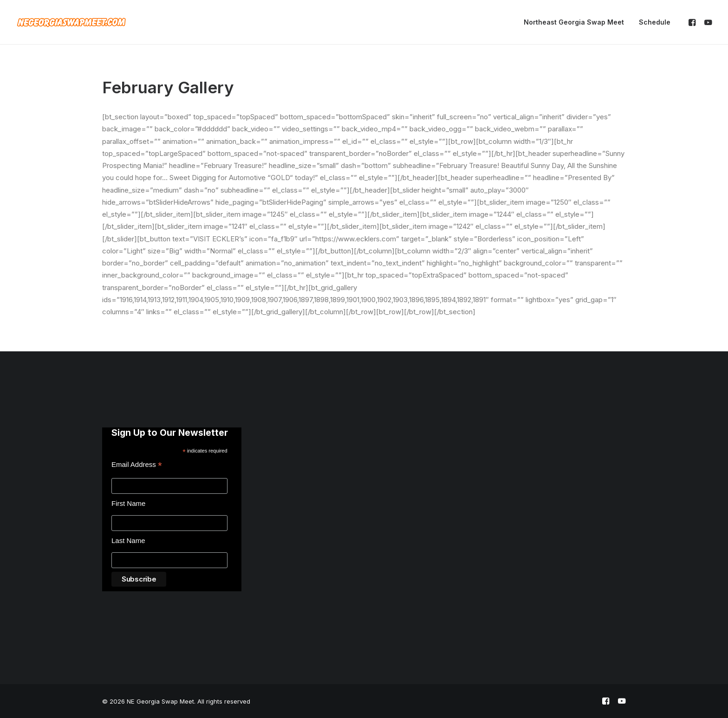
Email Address (137, 466)
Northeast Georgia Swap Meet (574, 22)
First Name (128, 503)
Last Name (128, 540)
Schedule (655, 22)
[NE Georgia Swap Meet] (71, 22)
